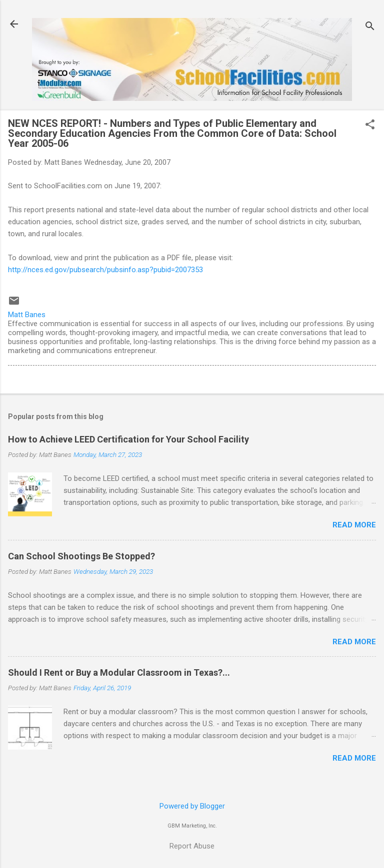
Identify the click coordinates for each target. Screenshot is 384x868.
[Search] (370, 27)
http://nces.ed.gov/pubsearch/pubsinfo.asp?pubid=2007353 (105, 270)
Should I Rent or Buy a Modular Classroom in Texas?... (119, 672)
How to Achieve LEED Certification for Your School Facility (128, 439)
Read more (354, 525)
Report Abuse (192, 846)
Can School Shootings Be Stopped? (81, 556)
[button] (370, 125)
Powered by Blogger (192, 806)
